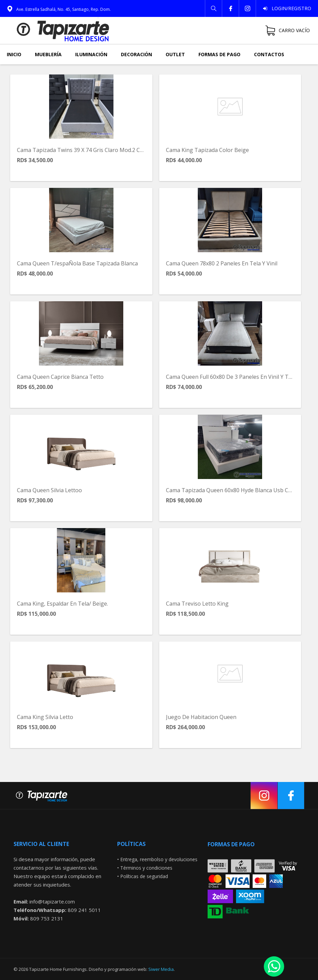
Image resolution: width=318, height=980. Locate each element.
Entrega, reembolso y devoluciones (159, 859)
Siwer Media (161, 969)
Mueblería (48, 54)
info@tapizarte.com (52, 901)
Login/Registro (289, 8)
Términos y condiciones (146, 868)
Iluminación (91, 54)
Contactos (269, 54)
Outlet (175, 54)
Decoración (136, 54)
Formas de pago (219, 54)
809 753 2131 (47, 918)
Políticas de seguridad (144, 876)
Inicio (14, 54)
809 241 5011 (84, 910)
